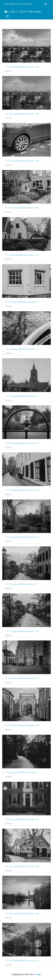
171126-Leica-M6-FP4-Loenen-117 (22, 584)
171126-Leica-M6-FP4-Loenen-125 (22, 961)
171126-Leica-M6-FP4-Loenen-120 (22, 725)
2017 (14, 12)
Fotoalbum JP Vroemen (18, 4)
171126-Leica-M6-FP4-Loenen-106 (22, 114)
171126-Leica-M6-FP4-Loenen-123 (22, 866)
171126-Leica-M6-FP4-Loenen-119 (22, 678)
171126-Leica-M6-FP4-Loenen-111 (22, 302)
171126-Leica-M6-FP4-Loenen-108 (22, 161)
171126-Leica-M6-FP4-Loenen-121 (22, 772)
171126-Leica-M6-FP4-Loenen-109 (22, 208)
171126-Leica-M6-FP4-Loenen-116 (22, 537)
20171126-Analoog (32, 12)
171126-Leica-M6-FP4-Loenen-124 (22, 913)
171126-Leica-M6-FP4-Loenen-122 (22, 819)
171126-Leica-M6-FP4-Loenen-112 (22, 349)
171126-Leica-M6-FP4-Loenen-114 (22, 443)
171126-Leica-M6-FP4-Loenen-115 (22, 490)
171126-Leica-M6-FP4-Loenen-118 (22, 631)
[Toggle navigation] (46, 4)
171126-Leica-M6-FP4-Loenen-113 (22, 396)
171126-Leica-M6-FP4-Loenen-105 (22, 67)
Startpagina (6, 12)
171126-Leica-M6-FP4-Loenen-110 (22, 255)
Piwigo (38, 974)
